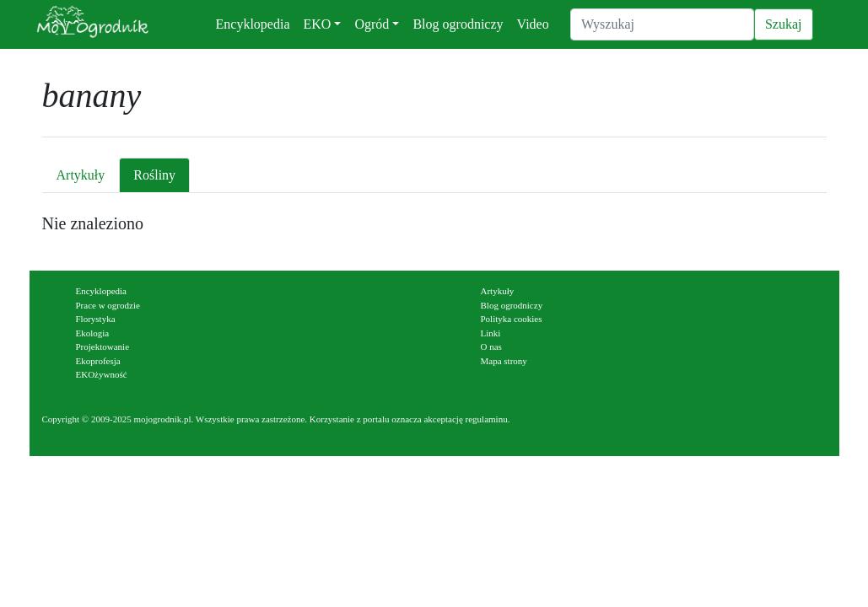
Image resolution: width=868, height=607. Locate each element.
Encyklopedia (253, 24)
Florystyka (96, 319)
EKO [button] (318, 24)
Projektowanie (103, 346)
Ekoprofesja (98, 361)
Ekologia (93, 333)
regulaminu (487, 419)
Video (533, 24)
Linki (491, 333)
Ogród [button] (372, 24)
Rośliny (154, 175)
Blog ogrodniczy (458, 24)
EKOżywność (102, 374)
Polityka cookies (512, 319)
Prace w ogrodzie (108, 305)
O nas (491, 346)
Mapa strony (504, 361)
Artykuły (81, 175)
